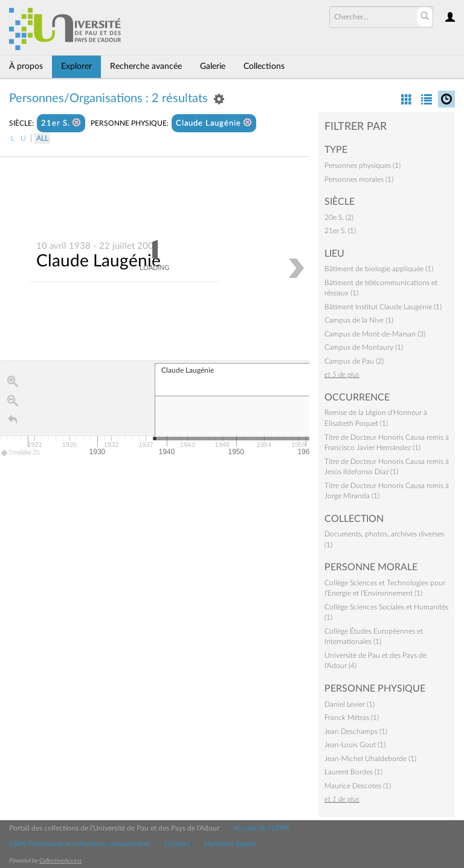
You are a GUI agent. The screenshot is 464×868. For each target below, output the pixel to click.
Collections (264, 66)
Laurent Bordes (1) (353, 772)
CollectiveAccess (60, 861)
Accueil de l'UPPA (261, 828)
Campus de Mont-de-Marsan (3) (375, 334)
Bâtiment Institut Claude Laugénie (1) (383, 307)
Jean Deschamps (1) (356, 731)
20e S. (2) (339, 217)
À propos (26, 66)
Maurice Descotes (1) (358, 786)
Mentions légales (230, 844)
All (42, 138)
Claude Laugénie (214, 123)
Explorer (76, 66)
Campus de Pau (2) (354, 361)
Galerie (213, 66)
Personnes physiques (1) (362, 166)
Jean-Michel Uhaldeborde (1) (370, 759)
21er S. (61, 123)
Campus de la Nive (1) (359, 320)
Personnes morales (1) (359, 179)
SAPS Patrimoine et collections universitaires (80, 844)
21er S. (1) (340, 231)
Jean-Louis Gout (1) (355, 745)
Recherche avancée (146, 66)
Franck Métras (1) (352, 718)
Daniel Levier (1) (350, 704)
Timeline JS (21, 453)
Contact (177, 844)
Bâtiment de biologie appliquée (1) (379, 269)
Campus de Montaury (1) (364, 347)
